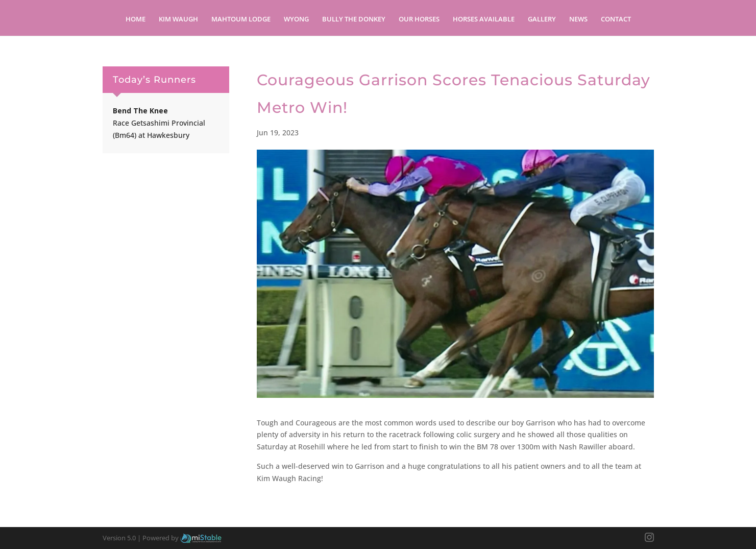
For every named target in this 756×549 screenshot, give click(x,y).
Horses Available (484, 19)
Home (136, 19)
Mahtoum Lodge (241, 19)
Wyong (296, 19)
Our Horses (419, 19)
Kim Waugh (178, 19)
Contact (616, 19)
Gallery (542, 19)
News (578, 19)
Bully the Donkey (354, 19)
